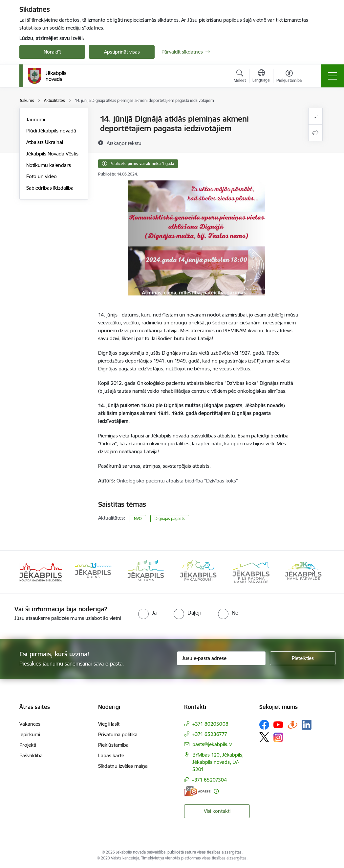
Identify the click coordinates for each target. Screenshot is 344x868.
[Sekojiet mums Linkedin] (307, 725)
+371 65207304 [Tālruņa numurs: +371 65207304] (209, 780)
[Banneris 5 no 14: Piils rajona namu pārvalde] (251, 572)
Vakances (30, 724)
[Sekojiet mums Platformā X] (264, 737)
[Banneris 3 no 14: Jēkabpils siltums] (146, 572)
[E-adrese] (197, 791)
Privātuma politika (118, 734)
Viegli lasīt (109, 724)
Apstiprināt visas (122, 52)
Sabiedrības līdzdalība (50, 188)
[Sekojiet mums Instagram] (278, 737)
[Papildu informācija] (216, 791)
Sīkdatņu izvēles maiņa (123, 766)
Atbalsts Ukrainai (45, 142)
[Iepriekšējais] (30, 572)
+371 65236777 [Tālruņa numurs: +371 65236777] (210, 734)
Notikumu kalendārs (49, 165)
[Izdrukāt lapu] (315, 116)
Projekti (28, 745)
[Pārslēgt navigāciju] (333, 76)
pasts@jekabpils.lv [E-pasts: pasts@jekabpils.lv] (212, 744)
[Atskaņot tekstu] (124, 143)
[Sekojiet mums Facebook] (264, 725)
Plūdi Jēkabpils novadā (51, 131)
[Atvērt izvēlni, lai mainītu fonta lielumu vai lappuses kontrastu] (289, 77)
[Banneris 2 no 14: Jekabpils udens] (93, 572)
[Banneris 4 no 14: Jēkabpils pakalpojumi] (198, 572)
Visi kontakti (217, 811)
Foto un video (42, 176)
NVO (138, 518)
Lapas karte (111, 755)
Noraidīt (52, 52)
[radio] (147, 613)
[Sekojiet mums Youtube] (278, 724)
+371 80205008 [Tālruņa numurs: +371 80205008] (210, 724)
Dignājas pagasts (170, 518)
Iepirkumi (30, 734)
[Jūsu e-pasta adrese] (221, 658)
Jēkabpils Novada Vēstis (52, 154)
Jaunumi (36, 119)
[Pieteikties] (303, 658)
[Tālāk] (314, 572)
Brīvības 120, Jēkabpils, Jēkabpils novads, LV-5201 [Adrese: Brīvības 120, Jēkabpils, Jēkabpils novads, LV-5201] (218, 762)
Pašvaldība (31, 755)
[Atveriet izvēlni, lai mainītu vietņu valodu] (261, 77)
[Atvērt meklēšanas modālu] (240, 77)
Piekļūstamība (113, 745)
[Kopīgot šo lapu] (315, 133)
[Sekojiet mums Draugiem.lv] (292, 725)
